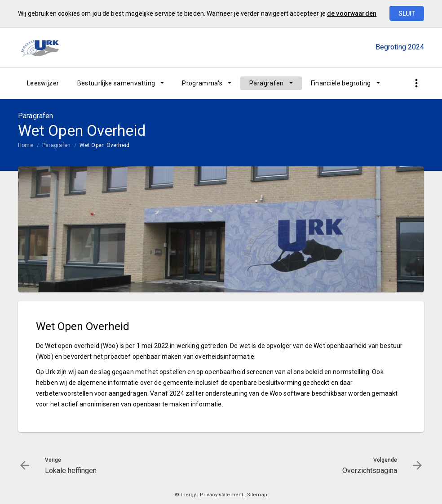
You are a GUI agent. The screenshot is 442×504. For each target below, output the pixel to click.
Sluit (407, 13)
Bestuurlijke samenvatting (116, 83)
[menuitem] (43, 83)
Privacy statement (221, 495)
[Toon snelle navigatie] (416, 83)
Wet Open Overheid (104, 145)
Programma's (202, 83)
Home (26, 145)
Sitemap (257, 495)
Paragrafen (267, 83)
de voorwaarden (352, 13)
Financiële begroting (341, 83)
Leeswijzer (43, 83)
